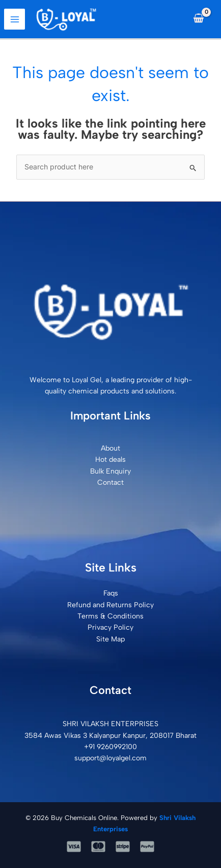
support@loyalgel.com (110, 758)
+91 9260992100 (110, 747)
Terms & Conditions (110, 616)
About (110, 448)
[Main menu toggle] (15, 19)
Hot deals (110, 460)
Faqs (111, 593)
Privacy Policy (110, 627)
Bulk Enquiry (110, 471)
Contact (110, 482)
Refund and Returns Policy (110, 605)
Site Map (110, 639)
